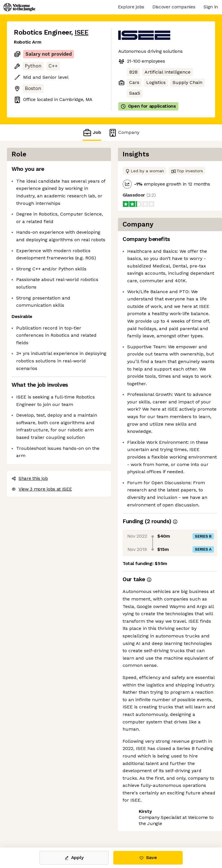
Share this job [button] (30, 478)
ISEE (81, 32)
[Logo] (19, 7)
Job (92, 133)
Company (124, 133)
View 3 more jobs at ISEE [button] (42, 489)
